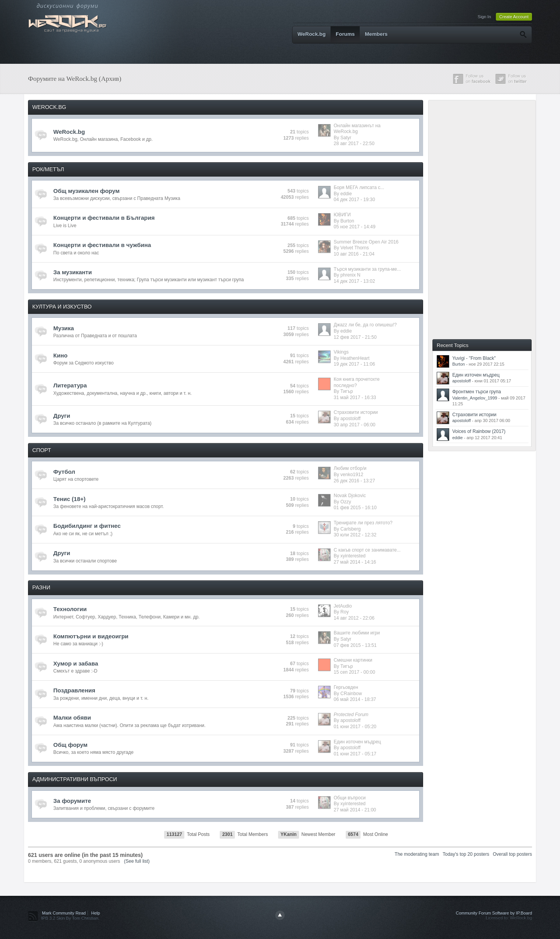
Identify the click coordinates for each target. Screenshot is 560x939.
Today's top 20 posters (466, 854)
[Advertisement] (489, 219)
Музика (64, 328)
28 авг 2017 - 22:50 (354, 144)
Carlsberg (350, 529)
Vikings (341, 352)
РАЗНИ (41, 587)
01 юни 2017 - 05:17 (355, 754)
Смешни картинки (353, 660)
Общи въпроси (350, 798)
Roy (344, 612)
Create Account (514, 17)
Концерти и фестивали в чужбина (102, 245)
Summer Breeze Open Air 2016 (366, 242)
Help (96, 913)
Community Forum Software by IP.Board (494, 913)
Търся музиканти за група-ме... (367, 269)
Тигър (346, 391)
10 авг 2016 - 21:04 (354, 254)
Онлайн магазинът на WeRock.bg (357, 129)
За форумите (72, 801)
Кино (60, 355)
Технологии (70, 609)
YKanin (288, 834)
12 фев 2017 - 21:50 (355, 337)
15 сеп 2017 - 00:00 (354, 672)
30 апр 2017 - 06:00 (354, 425)
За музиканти (73, 272)
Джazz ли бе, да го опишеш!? (365, 325)
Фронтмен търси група (477, 392)
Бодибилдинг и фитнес (87, 526)
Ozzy (346, 502)
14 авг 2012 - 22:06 (354, 618)
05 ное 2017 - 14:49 (354, 227)
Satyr (346, 138)
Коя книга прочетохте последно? (357, 382)
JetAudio (343, 606)
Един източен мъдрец (357, 742)
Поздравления (74, 690)
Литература (70, 385)
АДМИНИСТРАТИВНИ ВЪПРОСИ (75, 779)
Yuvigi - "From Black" (474, 358)
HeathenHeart (355, 358)
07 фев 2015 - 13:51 (355, 645)
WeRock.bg (311, 34)
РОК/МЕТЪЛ (48, 169)
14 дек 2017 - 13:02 (354, 281)
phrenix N (350, 275)
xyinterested (353, 556)
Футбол (64, 472)
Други (62, 416)
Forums (345, 34)
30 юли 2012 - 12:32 (355, 535)
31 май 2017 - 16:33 (355, 398)
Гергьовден (346, 687)
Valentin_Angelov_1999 (475, 398)
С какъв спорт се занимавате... (367, 550)
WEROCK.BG (49, 107)
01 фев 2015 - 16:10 (355, 508)
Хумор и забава (76, 663)
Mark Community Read (64, 913)
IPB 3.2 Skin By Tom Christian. (70, 918)
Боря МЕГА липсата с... (359, 187)
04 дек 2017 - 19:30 (354, 200)
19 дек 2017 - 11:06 (354, 364)
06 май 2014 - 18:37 (355, 699)
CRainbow (351, 694)
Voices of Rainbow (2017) (479, 431)
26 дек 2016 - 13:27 (354, 481)
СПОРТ (42, 450)
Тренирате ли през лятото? (363, 523)
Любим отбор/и (350, 468)
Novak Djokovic (350, 496)
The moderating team (417, 854)
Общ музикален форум (87, 191)
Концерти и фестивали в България (104, 218)
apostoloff (350, 419)
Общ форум (70, 745)
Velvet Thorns (354, 248)
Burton (347, 221)
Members (376, 34)
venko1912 (352, 475)
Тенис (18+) (69, 499)
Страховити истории (356, 412)
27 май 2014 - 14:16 (355, 562)
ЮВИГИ (342, 215)
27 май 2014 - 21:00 (355, 810)
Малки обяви (72, 717)
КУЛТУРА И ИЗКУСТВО (62, 307)
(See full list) (137, 861)
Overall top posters (512, 854)
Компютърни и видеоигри (91, 636)
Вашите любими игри (357, 633)
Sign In (484, 17)
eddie (346, 194)
